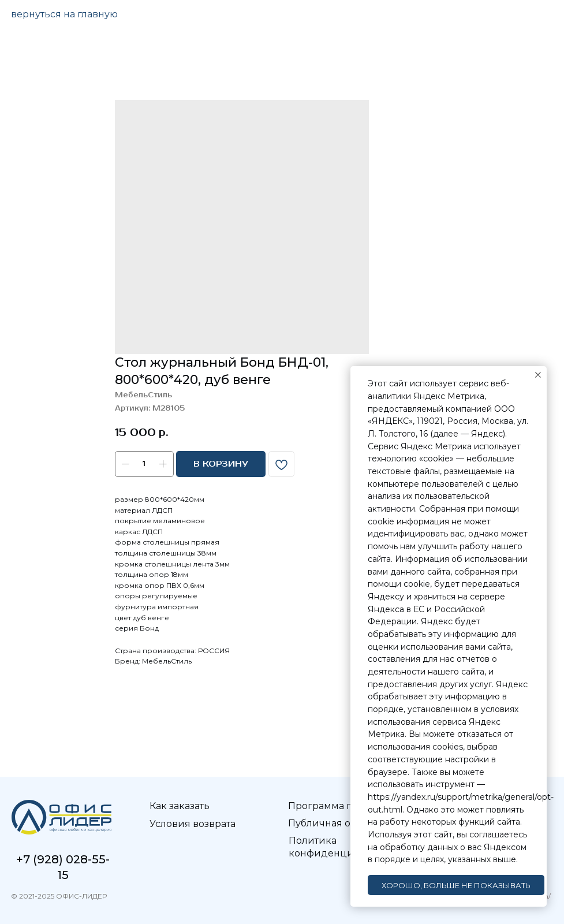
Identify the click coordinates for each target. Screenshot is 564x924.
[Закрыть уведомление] (538, 375)
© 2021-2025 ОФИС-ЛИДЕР (58, 896)
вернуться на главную (64, 14)
